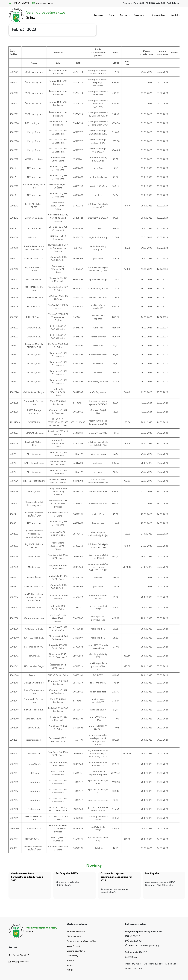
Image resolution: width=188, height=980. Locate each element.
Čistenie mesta (74, 936)
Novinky (99, 15)
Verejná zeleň (73, 946)
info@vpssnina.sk (42, 3)
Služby (124, 15)
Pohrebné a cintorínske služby (81, 941)
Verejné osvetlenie (76, 951)
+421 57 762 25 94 (19, 955)
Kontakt (175, 15)
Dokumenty (140, 15)
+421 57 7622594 (19, 3)
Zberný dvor (159, 15)
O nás (112, 15)
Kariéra (70, 961)
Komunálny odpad (76, 932)
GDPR (70, 970)
